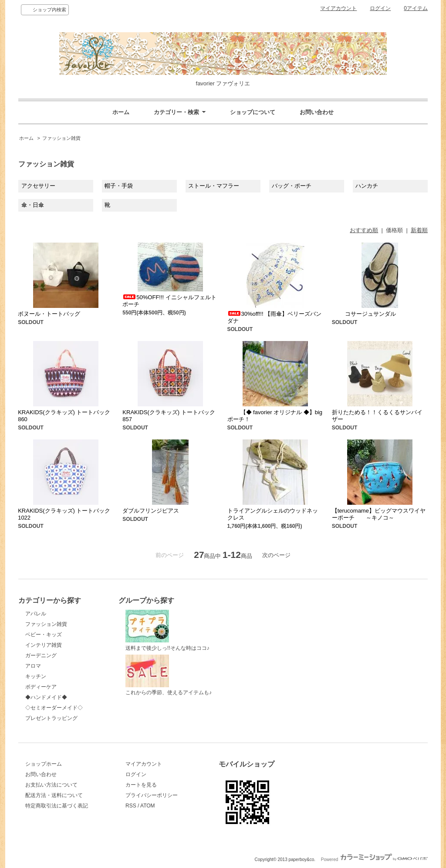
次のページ (276, 555)
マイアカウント (338, 8)
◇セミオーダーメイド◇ (54, 708)
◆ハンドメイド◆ (46, 697)
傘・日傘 (33, 205)
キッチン (36, 676)
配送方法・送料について (54, 795)
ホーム (121, 112)
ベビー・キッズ (44, 635)
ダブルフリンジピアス (151, 511)
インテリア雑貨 (44, 645)
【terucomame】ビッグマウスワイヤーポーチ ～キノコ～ (379, 514)
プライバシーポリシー (152, 795)
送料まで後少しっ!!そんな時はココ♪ (167, 630)
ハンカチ (367, 186)
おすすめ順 (364, 230)
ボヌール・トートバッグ (49, 314)
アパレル (36, 614)
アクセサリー (38, 186)
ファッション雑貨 (61, 138)
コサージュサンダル (364, 314)
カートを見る (141, 785)
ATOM (148, 806)
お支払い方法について (51, 785)
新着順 (419, 230)
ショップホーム (44, 764)
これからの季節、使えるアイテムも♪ (169, 675)
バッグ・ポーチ (292, 186)
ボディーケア (41, 687)
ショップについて (253, 112)
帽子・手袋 (119, 186)
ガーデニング (41, 655)
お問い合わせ (317, 112)
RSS (131, 806)
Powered (374, 860)
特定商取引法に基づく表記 (57, 806)
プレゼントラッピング (51, 718)
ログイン (380, 8)
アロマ (33, 666)
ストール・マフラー (214, 186)
